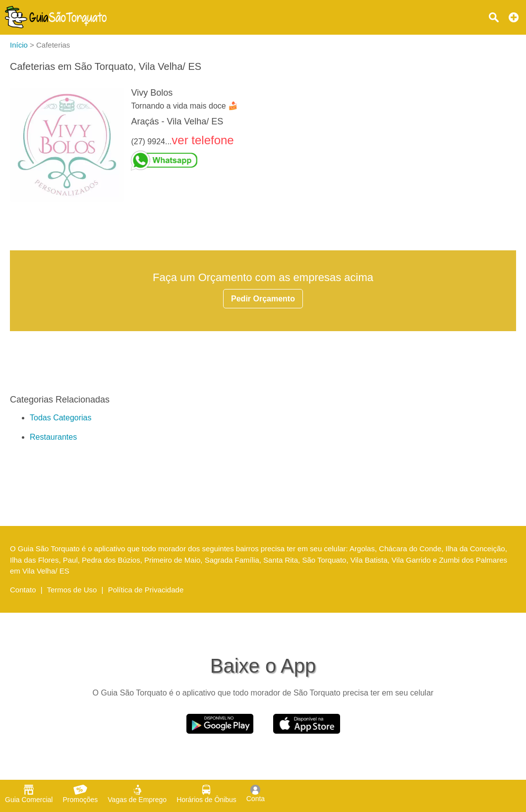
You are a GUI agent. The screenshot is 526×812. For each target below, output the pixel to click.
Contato (23, 590)
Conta (256, 794)
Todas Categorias (61, 418)
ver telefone (203, 140)
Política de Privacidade (146, 590)
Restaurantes (53, 437)
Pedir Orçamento (263, 299)
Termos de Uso (72, 590)
